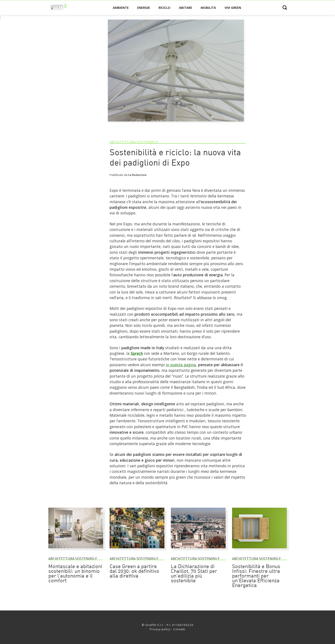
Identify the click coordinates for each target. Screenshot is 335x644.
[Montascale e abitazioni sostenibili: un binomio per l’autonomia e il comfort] (76, 550)
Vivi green (233, 8)
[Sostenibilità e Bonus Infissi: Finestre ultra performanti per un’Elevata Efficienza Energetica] (259, 550)
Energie (144, 8)
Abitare (186, 8)
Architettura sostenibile (134, 142)
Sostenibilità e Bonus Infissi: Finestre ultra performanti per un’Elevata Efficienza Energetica (256, 576)
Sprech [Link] (137, 353)
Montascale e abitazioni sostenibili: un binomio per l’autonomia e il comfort (75, 574)
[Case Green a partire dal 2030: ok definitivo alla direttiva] (137, 550)
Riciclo (164, 8)
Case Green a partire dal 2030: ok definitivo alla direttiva (134, 572)
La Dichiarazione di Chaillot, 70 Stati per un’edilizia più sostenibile (194, 574)
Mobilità (208, 8)
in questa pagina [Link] (181, 365)
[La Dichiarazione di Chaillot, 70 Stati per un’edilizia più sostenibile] (198, 550)
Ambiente (121, 8)
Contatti (179, 629)
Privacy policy (160, 629)
